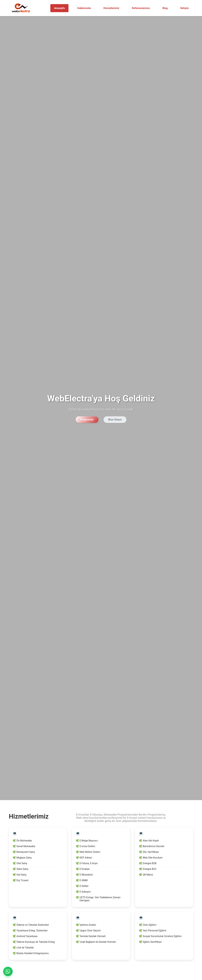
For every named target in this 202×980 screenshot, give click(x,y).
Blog (165, 8)
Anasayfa (59, 8)
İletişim (184, 8)
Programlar (87, 420)
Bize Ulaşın (115, 420)
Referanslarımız (141, 8)
